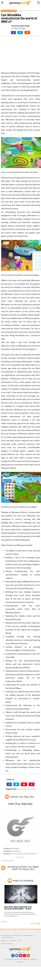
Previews (5, 11)
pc (18, 789)
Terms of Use (5, 935)
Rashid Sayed (25, 26)
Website (13, 11)
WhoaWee (31, 789)
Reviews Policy (28, 935)
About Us (13, 940)
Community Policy (7, 937)
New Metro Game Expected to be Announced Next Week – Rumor (18, 908)
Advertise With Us (7, 944)
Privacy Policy (16, 935)
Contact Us (5, 940)
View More (21, 857)
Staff (20, 940)
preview (23, 789)
